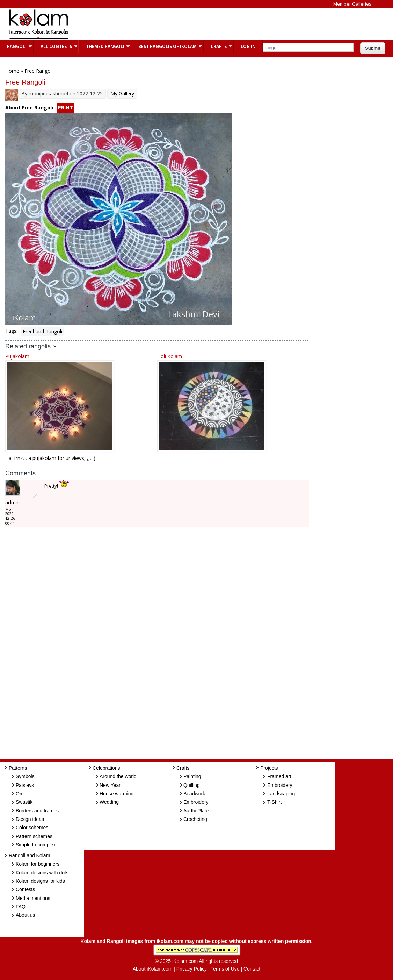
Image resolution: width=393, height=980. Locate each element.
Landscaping (281, 794)
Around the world (118, 776)
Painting (192, 776)
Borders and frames (37, 811)
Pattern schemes (34, 836)
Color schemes (32, 828)
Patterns (18, 768)
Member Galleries (352, 4)
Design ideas (30, 819)
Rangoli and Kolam (29, 855)
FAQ (21, 907)
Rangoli (16, 46)
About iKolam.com (153, 969)
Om (20, 794)
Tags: (11, 331)
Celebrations (106, 768)
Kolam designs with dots (42, 873)
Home (12, 71)
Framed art (279, 776)
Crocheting (195, 819)
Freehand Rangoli (42, 331)
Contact (252, 969)
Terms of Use (225, 969)
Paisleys (25, 785)
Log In (248, 46)
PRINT (65, 108)
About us (25, 915)
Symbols (25, 776)
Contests (25, 889)
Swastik (24, 802)
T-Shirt (274, 802)
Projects (269, 768)
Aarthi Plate (196, 811)
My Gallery (122, 94)
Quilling (192, 785)
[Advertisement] (204, 24)
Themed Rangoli (104, 46)
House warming (117, 794)
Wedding (109, 802)
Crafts (218, 46)
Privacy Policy (192, 969)
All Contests (55, 46)
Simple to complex (36, 845)
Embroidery (196, 802)
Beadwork (194, 794)
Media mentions (33, 898)
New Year (110, 785)
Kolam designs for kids (40, 881)
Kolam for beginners (38, 864)
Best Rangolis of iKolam (167, 46)
